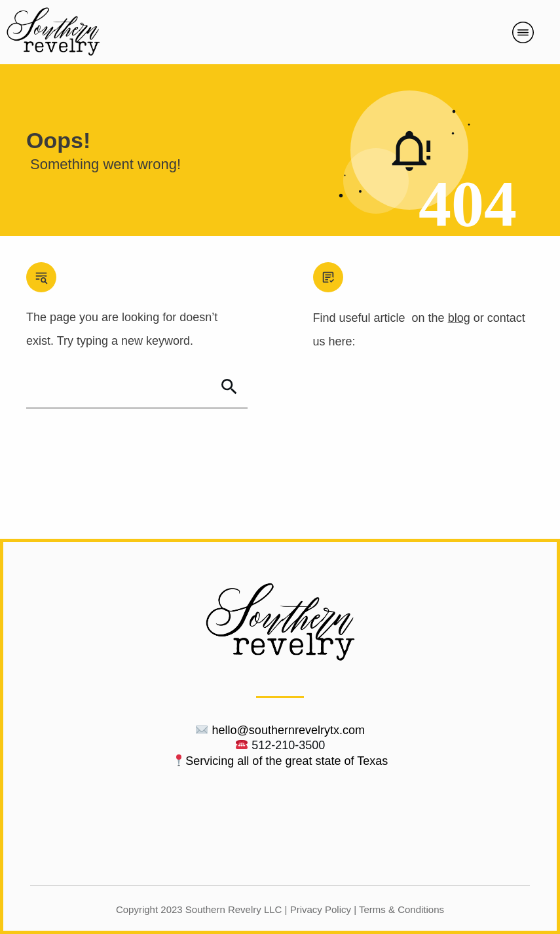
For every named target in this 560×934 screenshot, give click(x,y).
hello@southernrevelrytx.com (289, 730)
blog (459, 318)
